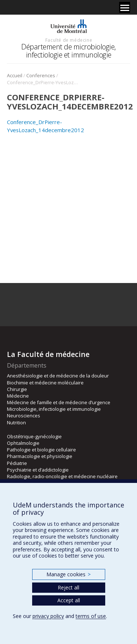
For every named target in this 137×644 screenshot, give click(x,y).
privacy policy (48, 616)
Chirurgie (17, 389)
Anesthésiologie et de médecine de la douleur (58, 376)
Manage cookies (68, 574)
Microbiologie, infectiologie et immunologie (54, 409)
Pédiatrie (17, 463)
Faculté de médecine (69, 40)
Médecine (18, 396)
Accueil (15, 75)
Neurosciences (24, 416)
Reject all (68, 587)
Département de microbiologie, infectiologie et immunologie (68, 51)
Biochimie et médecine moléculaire (45, 383)
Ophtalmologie (23, 443)
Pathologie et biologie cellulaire (41, 450)
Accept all (69, 600)
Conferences (41, 75)
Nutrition (16, 422)
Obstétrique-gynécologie (34, 436)
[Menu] (125, 7)
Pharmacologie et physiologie (40, 456)
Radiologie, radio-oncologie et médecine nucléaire (62, 476)
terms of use (91, 616)
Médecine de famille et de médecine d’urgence (59, 402)
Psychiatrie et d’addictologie (38, 470)
